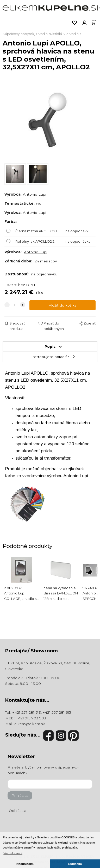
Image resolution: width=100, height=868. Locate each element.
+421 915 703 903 (31, 718)
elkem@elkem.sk (30, 724)
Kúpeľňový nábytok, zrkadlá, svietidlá (32, 34)
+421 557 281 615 (57, 712)
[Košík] (96, 22)
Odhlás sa (18, 811)
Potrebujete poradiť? (50, 357)
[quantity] (15, 305)
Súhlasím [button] (75, 864)
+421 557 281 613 (27, 712)
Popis (50, 347)
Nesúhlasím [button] (25, 864)
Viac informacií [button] (13, 853)
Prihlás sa (20, 796)
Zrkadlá (72, 34)
